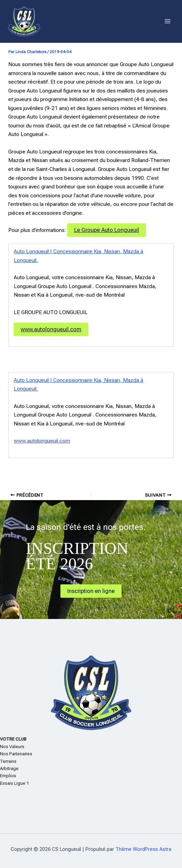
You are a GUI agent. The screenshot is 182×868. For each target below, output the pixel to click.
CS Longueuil (73, 21)
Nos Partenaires (16, 754)
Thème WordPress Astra (143, 849)
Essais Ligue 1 (14, 783)
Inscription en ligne (91, 591)
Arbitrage (9, 768)
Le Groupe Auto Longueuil (107, 230)
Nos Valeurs (12, 747)
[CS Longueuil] (24, 22)
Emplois (8, 776)
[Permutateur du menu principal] (168, 21)
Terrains (8, 761)
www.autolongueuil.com (51, 329)
